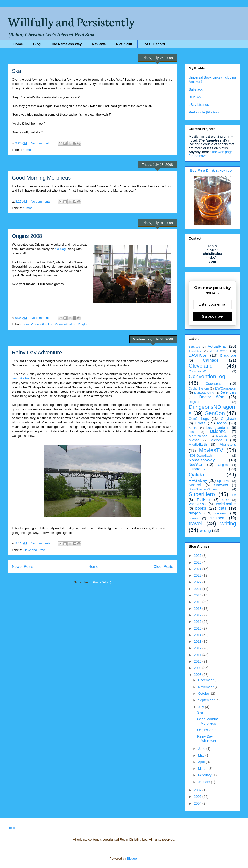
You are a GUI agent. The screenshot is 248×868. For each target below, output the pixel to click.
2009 (198, 668)
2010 (198, 661)
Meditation (223, 436)
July (201, 707)
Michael (194, 440)
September (207, 700)
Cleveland (30, 550)
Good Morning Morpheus (41, 178)
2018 (198, 609)
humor (27, 150)
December (206, 680)
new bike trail (21, 378)
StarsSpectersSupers (203, 489)
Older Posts (163, 567)
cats (222, 508)
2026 (198, 556)
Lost (192, 432)
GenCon (215, 413)
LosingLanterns (218, 428)
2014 (198, 635)
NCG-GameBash (200, 456)
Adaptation (195, 351)
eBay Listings (199, 105)
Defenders (228, 392)
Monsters (228, 444)
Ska (16, 71)
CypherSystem (199, 389)
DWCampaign (226, 388)
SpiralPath (224, 481)
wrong (205, 531)
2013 (198, 642)
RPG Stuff (124, 44)
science (217, 518)
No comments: (42, 143)
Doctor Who (212, 397)
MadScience (198, 436)
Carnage (211, 360)
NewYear (195, 465)
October (204, 694)
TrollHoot (203, 500)
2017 (198, 615)
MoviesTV (211, 450)
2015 (198, 628)
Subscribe (212, 316)
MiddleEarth (198, 445)
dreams (221, 513)
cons (26, 324)
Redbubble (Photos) (204, 112)
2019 (198, 602)
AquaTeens (219, 351)
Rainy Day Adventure (37, 352)
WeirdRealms (226, 504)
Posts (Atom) (102, 582)
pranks (193, 518)
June (202, 749)
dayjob (195, 513)
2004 (198, 803)
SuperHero (202, 494)
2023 (198, 575)
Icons (222, 423)
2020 (198, 595)
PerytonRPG (200, 469)
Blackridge (228, 355)
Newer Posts (23, 567)
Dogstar (194, 402)
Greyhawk (229, 419)
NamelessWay (202, 460)
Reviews (99, 44)
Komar (193, 428)
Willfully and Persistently (71, 21)
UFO (225, 500)
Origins (83, 324)
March (203, 769)
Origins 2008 (27, 236)
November (206, 687)
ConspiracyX (197, 371)
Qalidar (197, 475)
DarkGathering (204, 393)
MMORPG (218, 432)
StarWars (221, 485)
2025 (198, 562)
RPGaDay (198, 480)
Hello (11, 828)
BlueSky (195, 97)
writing (228, 524)
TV (234, 495)
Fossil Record (154, 44)
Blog (37, 44)
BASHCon (198, 355)
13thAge (194, 347)
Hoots (200, 423)
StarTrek (195, 485)
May (201, 755)
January (204, 782)
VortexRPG (197, 504)
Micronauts (219, 440)
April (202, 762)
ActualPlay (217, 346)
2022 (198, 582)
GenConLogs (199, 419)
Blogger (132, 858)
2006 (198, 797)
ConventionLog (66, 324)
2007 (198, 790)
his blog (60, 249)
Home (18, 44)
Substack (196, 89)
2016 (198, 622)
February (205, 775)
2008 (198, 675)
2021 (198, 589)
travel (43, 550)
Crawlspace (214, 384)
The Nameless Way (66, 44)
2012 (198, 648)
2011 (198, 655)
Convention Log (42, 324)
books (201, 508)
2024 (198, 569)
